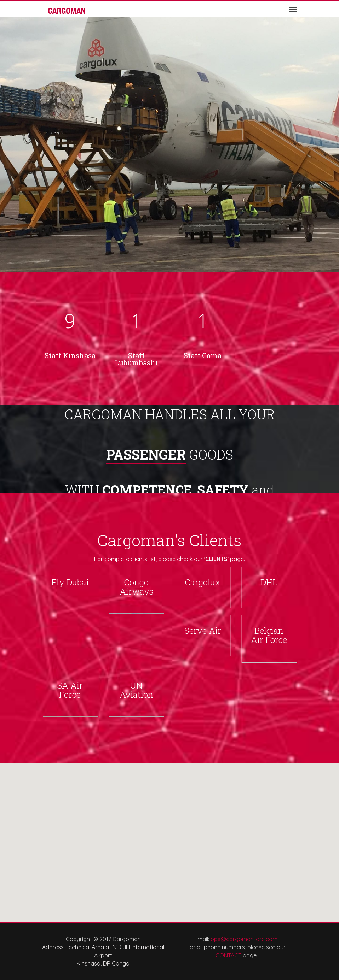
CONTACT (228, 955)
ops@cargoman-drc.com (244, 939)
